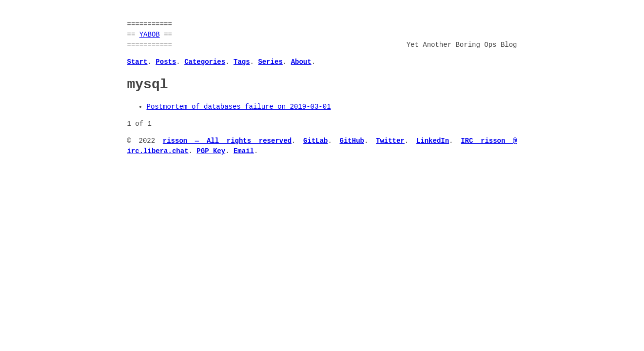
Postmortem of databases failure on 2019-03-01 (239, 107)
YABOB (150, 35)
